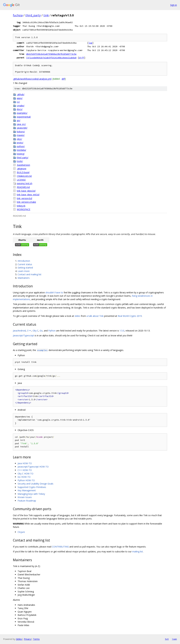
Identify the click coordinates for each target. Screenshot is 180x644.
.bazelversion (23, 165)
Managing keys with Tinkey (31, 494)
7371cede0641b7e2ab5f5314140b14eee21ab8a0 (51, 58)
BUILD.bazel (23, 172)
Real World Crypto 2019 (130, 316)
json (174, 639)
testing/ (21, 154)
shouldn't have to (54, 292)
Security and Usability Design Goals (35, 484)
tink (46, 15)
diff (82, 58)
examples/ (22, 113)
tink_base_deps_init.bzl (28, 195)
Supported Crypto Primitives (32, 487)
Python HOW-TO (26, 480)
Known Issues (25, 497)
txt (167, 639)
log (90, 43)
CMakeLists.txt (24, 176)
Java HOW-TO (25, 463)
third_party (33, 15)
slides (77, 316)
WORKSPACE (24, 209)
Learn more (24, 271)
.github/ (21, 94)
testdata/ (21, 150)
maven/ (21, 135)
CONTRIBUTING (60, 547)
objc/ (19, 139)
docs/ (20, 109)
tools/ (20, 161)
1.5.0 (122, 331)
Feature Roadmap (27, 501)
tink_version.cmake (26, 202)
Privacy (28, 639)
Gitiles (19, 639)
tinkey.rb (21, 206)
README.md (23, 187)
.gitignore (22, 169)
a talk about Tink (95, 316)
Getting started (25, 268)
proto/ (20, 143)
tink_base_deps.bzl (26, 191)
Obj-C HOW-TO (25, 474)
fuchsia (18, 15)
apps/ (20, 98)
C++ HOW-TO (25, 470)
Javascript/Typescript (23, 335)
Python (52, 331)
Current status (25, 264)
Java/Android (19, 331)
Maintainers (24, 278)
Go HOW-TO (24, 477)
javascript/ (22, 128)
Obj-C (35, 331)
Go (41, 331)
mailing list (138, 551)
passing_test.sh (25, 183)
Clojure (21, 532)
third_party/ (23, 158)
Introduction (24, 261)
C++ (29, 331)
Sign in (174, 5)
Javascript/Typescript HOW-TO (33, 467)
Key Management (27, 490)
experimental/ (24, 117)
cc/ (18, 102)
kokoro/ (21, 132)
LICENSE (21, 180)
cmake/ (21, 106)
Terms (36, 639)
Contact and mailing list (30, 274)
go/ (19, 120)
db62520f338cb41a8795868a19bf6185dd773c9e (51, 54)
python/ (21, 146)
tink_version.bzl (24, 198)
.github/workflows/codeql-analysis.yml (32, 79)
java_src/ (21, 124)
